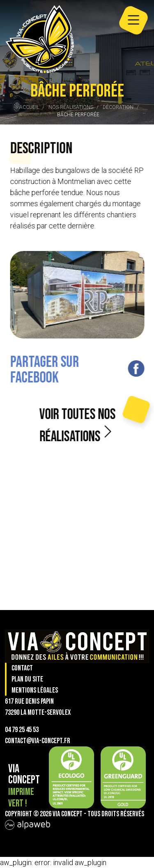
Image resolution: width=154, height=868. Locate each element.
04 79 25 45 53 (22, 730)
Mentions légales (35, 690)
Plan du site (27, 679)
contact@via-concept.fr (38, 741)
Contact (22, 668)
